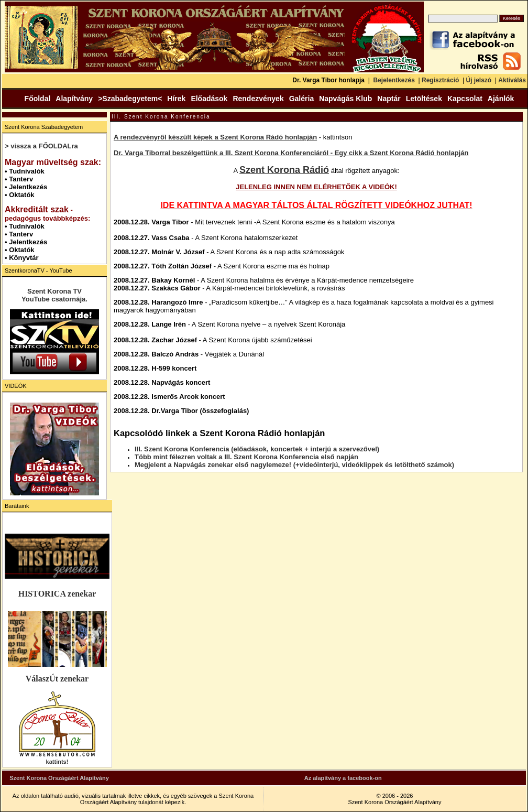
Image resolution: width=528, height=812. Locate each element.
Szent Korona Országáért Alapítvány (59, 778)
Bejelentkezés (394, 80)
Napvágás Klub (345, 99)
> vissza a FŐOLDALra (41, 146)
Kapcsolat (465, 99)
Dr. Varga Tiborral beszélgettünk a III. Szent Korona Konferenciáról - (224, 153)
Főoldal (38, 99)
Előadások (209, 99)
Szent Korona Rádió (284, 170)
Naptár (389, 99)
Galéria (301, 99)
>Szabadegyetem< (130, 99)
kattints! (57, 762)
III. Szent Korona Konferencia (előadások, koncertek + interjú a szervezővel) (257, 449)
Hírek (176, 99)
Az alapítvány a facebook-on (343, 778)
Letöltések (424, 99)
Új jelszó (478, 80)
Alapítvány (74, 99)
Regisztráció (440, 80)
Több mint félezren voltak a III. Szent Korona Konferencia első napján (246, 457)
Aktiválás (512, 80)
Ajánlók (501, 99)
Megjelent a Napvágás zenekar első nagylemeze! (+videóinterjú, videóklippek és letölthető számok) (294, 465)
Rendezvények (258, 99)
